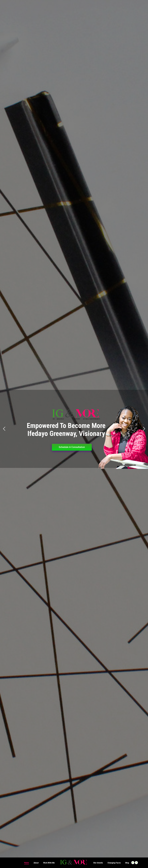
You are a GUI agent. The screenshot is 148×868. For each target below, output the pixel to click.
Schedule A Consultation (72, 447)
